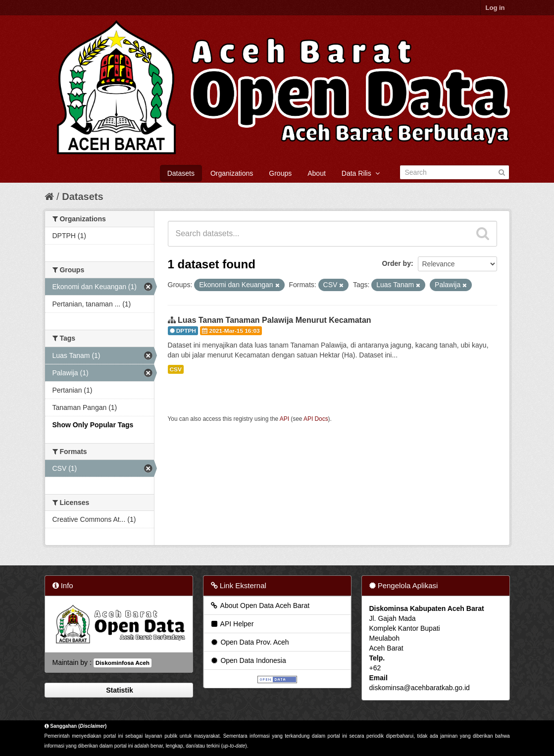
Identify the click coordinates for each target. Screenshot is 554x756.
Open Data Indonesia (248, 660)
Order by (397, 263)
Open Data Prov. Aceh (250, 642)
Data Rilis (361, 173)
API (284, 419)
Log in (495, 8)
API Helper (232, 624)
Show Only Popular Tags (93, 425)
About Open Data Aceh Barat (260, 605)
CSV (176, 369)
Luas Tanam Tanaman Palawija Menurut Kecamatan (275, 320)
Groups (280, 173)
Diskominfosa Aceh (123, 663)
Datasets (181, 173)
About (317, 173)
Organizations (232, 173)
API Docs (316, 419)
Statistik (118, 690)
